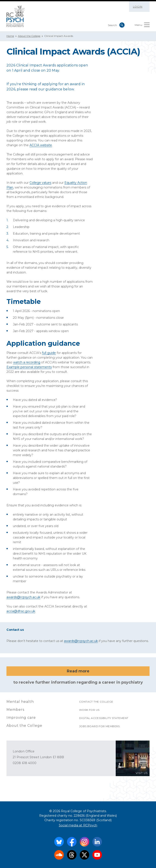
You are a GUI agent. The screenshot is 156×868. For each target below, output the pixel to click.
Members (15, 710)
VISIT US (142, 773)
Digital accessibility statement (104, 718)
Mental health (20, 702)
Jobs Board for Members (99, 726)
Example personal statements (29, 367)
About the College (29, 36)
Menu (142, 26)
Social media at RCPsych (78, 825)
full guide (49, 353)
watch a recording (27, 362)
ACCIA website (41, 145)
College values (40, 183)
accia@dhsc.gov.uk (21, 611)
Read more (78, 671)
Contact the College (96, 702)
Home (10, 36)
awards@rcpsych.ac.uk (23, 597)
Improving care (21, 718)
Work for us (89, 710)
